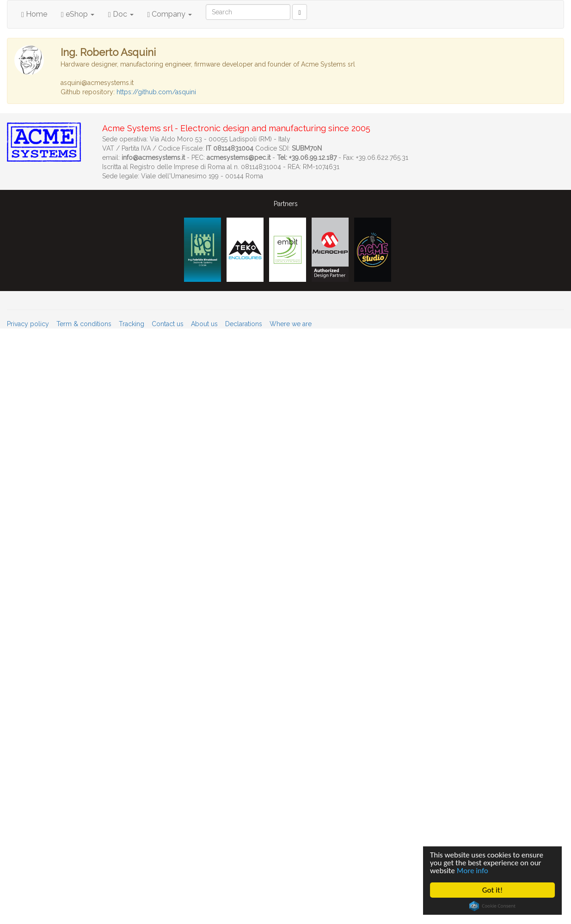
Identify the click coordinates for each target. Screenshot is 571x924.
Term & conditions (84, 324)
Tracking (132, 324)
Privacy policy (28, 324)
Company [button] (170, 14)
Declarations (244, 324)
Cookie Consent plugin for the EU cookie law (493, 906)
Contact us (168, 324)
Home (34, 14)
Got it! (493, 890)
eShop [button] (78, 14)
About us (204, 324)
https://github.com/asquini (156, 92)
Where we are (291, 324)
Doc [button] (121, 14)
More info (473, 871)
